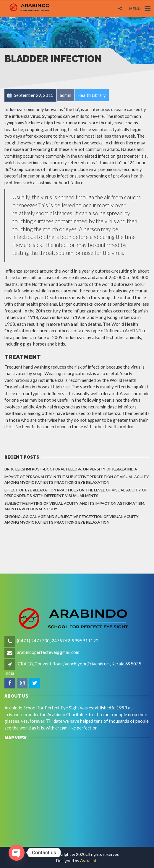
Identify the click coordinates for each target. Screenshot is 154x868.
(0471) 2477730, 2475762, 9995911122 (58, 641)
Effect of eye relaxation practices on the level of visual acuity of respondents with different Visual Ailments (76, 493)
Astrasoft (89, 860)
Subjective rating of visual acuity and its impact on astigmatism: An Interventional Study (75, 506)
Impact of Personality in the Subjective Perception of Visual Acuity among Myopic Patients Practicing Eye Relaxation (77, 480)
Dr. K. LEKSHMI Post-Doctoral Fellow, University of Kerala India (71, 469)
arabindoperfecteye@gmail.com (48, 652)
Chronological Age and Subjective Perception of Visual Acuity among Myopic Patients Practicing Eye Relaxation (72, 520)
